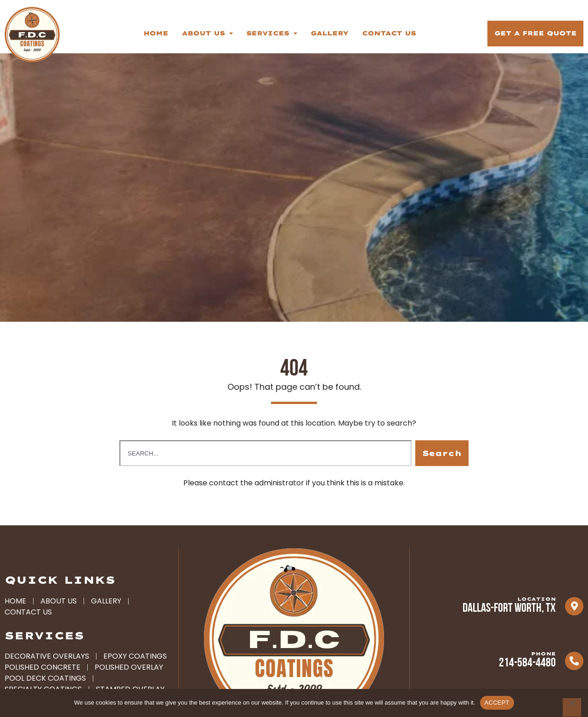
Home (156, 33)
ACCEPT (497, 703)
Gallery (329, 33)
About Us (207, 33)
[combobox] (266, 461)
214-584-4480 (527, 671)
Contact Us (389, 33)
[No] (572, 707)
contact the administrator (257, 490)
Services (271, 33)
